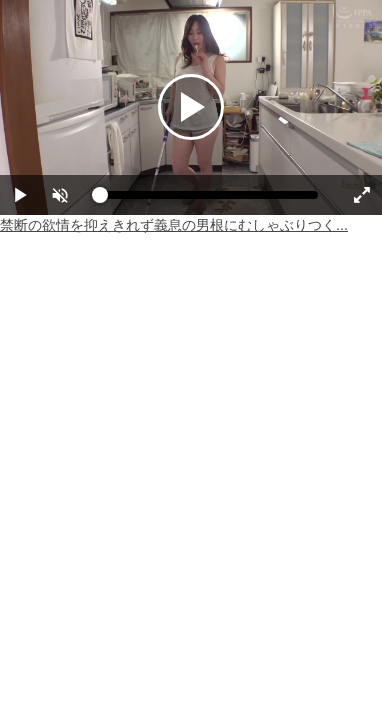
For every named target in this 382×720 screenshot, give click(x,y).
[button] (60, 195)
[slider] (209, 200)
